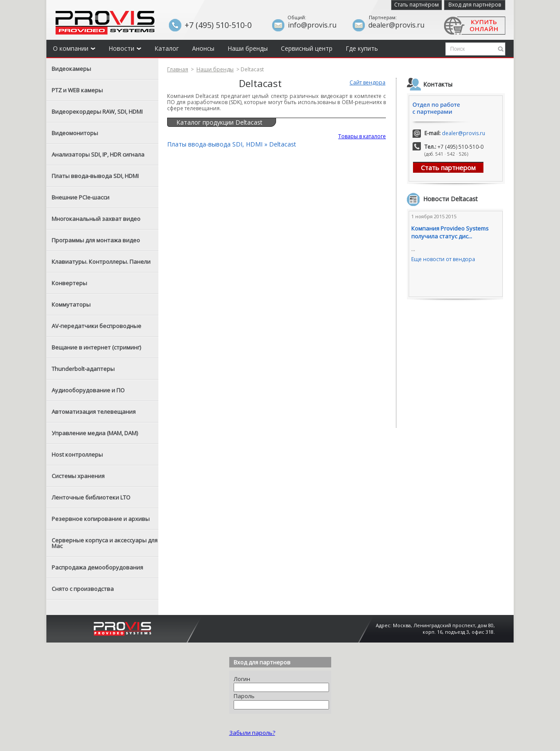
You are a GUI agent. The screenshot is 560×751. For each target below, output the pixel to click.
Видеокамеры (71, 69)
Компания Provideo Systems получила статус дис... (450, 232)
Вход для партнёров (475, 5)
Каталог (167, 48)
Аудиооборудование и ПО (88, 390)
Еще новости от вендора (443, 259)
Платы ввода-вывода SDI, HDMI (95, 176)
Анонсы (203, 48)
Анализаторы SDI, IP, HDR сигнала (98, 154)
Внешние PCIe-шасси (80, 197)
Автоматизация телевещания (94, 412)
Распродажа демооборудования (97, 567)
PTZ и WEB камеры (77, 90)
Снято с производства (83, 589)
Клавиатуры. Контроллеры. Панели (101, 262)
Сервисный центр (307, 48)
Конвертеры (69, 283)
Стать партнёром (416, 5)
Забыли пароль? (252, 733)
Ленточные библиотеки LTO (91, 497)
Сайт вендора (367, 82)
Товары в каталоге (362, 136)
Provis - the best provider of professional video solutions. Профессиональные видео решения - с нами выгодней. (105, 23)
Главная (178, 69)
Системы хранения (78, 476)
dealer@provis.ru (464, 133)
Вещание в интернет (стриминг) (96, 347)
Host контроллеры (77, 454)
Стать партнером (448, 168)
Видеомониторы (75, 133)
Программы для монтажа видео (96, 240)
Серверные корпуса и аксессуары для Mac (105, 543)
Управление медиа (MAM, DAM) (95, 433)
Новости (125, 48)
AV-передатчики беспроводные (96, 326)
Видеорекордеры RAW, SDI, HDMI (97, 112)
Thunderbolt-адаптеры (83, 369)
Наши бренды (248, 48)
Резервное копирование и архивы (101, 519)
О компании (74, 48)
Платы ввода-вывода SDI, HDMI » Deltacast (232, 144)
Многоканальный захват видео (96, 219)
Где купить (362, 48)
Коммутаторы (71, 304)
